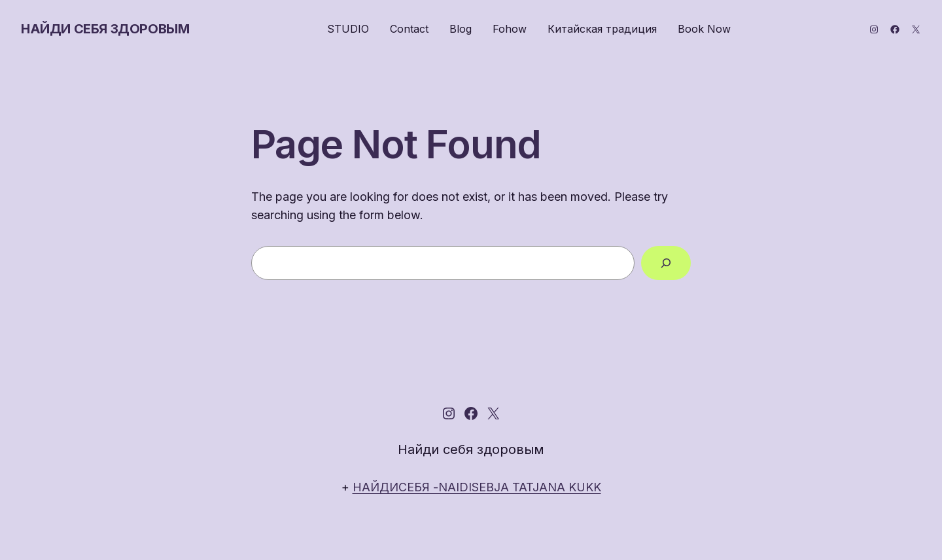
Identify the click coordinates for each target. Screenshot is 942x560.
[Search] (666, 263)
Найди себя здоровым (105, 29)
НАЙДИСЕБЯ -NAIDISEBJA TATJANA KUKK (477, 487)
